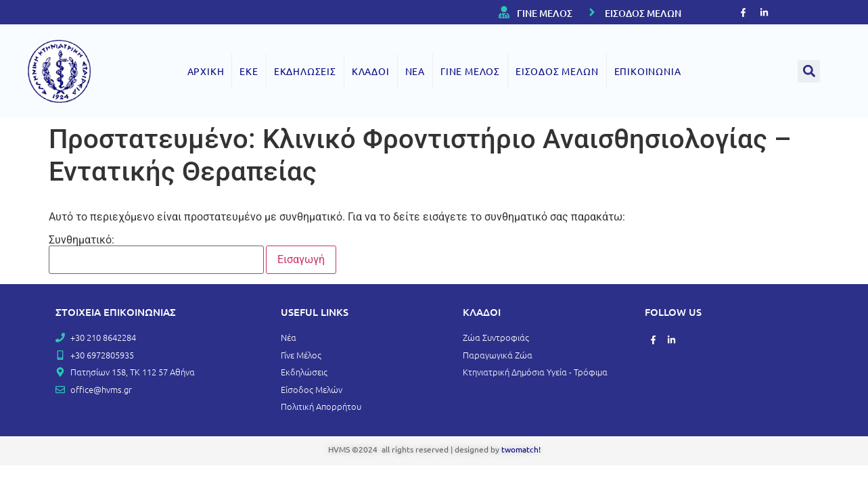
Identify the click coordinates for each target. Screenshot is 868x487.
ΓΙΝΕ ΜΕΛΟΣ (545, 13)
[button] (809, 71)
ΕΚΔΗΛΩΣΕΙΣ (305, 71)
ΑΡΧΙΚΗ (206, 71)
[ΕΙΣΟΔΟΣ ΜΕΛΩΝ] (592, 12)
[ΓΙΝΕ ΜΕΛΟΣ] (504, 12)
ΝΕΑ (415, 71)
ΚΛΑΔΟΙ (371, 71)
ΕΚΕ (249, 71)
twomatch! (521, 449)
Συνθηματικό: (156, 254)
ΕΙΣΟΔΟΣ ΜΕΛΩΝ (643, 13)
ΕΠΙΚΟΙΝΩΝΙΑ (648, 71)
